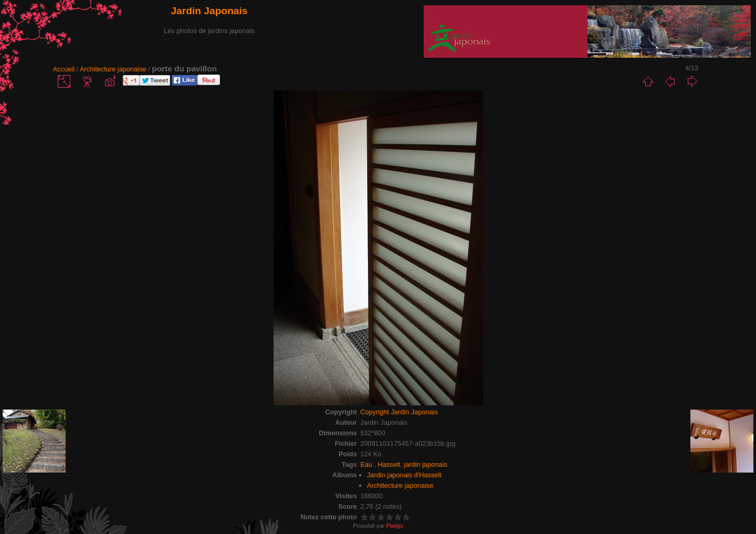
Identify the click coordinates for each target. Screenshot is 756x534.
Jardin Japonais (209, 11)
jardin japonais (426, 464)
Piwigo (394, 526)
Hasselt (389, 464)
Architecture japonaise (113, 69)
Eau (367, 464)
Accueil (64, 69)
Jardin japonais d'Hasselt (404, 475)
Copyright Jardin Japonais (399, 412)
